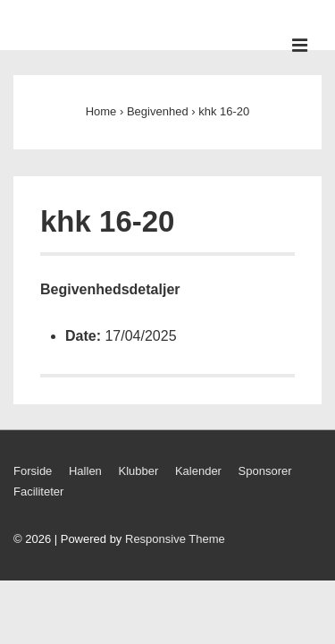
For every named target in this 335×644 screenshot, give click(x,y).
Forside (33, 471)
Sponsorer (265, 471)
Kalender (198, 471)
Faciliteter (38, 491)
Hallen (85, 471)
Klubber (138, 471)
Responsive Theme (175, 539)
